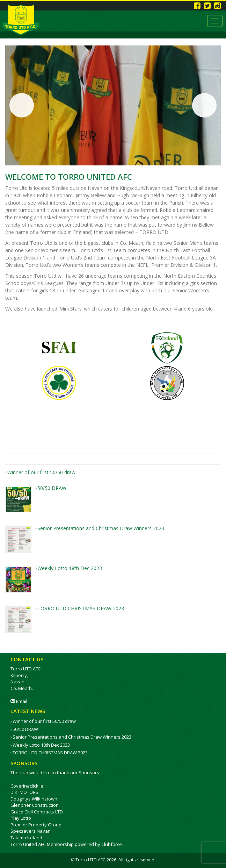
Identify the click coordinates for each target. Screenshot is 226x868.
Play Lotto (21, 818)
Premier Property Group (36, 825)
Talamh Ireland (26, 838)
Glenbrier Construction (35, 805)
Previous (22, 105)
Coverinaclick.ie (27, 786)
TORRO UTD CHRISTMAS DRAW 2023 (50, 753)
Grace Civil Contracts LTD (37, 812)
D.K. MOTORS (24, 792)
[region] (113, 105)
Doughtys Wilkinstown (34, 799)
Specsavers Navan (31, 831)
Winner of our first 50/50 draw (44, 721)
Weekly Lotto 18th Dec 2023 (41, 745)
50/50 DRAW (25, 729)
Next (204, 105)
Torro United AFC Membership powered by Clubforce (66, 844)
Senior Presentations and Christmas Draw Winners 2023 (72, 737)
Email (19, 701)
